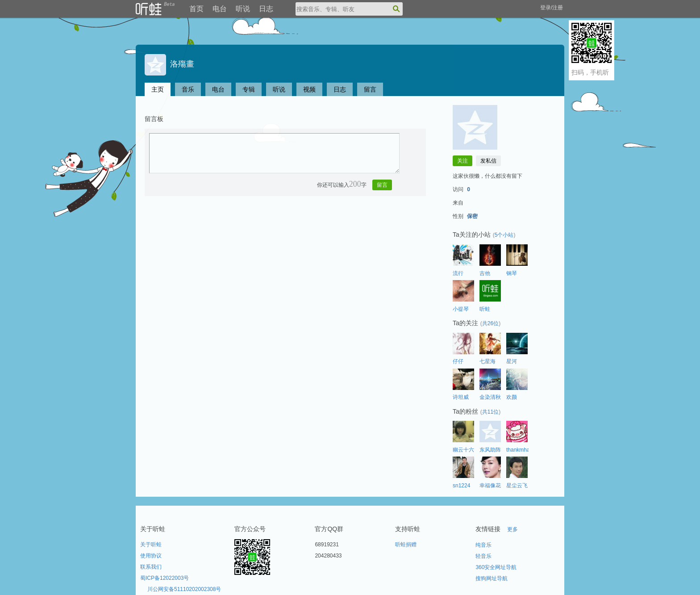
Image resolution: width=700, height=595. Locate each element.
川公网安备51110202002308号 (184, 589)
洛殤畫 (169, 64)
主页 (158, 89)
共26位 (490, 323)
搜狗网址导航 (492, 578)
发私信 (488, 161)
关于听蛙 (151, 545)
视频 (309, 89)
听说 (243, 9)
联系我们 (151, 567)
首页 (196, 9)
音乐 (188, 89)
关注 (462, 161)
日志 (266, 9)
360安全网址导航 (496, 567)
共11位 (490, 412)
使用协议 (151, 556)
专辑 (249, 89)
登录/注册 (552, 8)
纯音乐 (483, 545)
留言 (370, 89)
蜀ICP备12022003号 (165, 578)
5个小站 (504, 235)
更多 (512, 529)
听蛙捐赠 (406, 545)
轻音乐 (483, 556)
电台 (220, 9)
